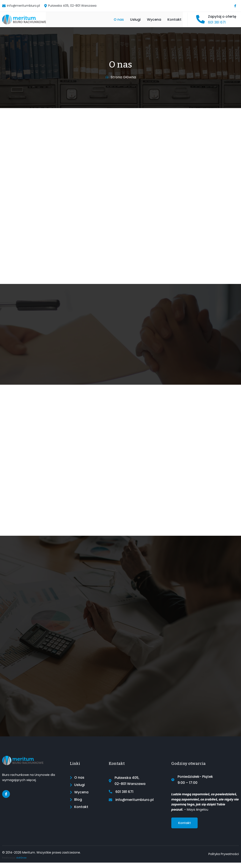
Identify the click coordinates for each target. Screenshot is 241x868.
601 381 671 (217, 25)
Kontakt (176, 22)
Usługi (128, 22)
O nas (107, 22)
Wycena (151, 22)
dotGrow (21, 863)
